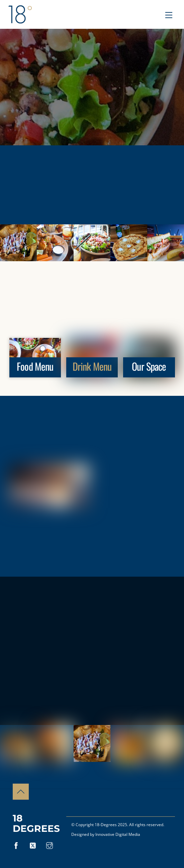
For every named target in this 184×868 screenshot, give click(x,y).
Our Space (149, 366)
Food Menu (35, 366)
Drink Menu (92, 366)
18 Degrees (36, 823)
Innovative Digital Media (118, 834)
